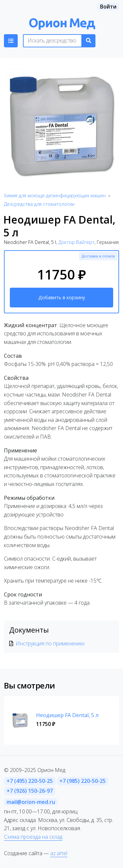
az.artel (59, 853)
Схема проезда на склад (33, 837)
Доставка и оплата (98, 256)
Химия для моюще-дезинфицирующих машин (55, 195)
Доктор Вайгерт (76, 242)
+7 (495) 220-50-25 (30, 781)
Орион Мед (62, 23)
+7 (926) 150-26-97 (30, 791)
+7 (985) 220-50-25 (82, 781)
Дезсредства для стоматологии (39, 204)
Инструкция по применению (50, 643)
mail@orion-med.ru (31, 802)
